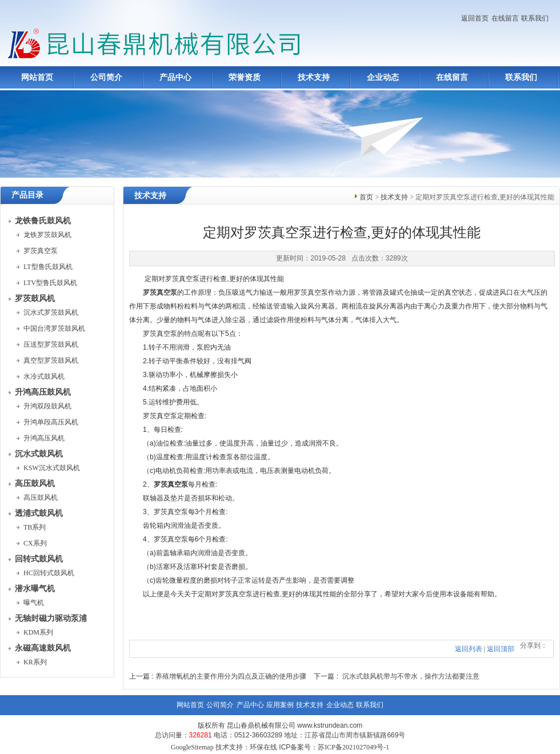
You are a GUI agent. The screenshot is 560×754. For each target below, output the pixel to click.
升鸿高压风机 (44, 438)
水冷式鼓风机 (44, 376)
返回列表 (469, 649)
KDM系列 (38, 632)
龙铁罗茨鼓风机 (47, 235)
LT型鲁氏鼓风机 (48, 267)
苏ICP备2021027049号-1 (353, 747)
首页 (366, 197)
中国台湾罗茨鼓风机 (54, 328)
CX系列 (35, 543)
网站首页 (37, 77)
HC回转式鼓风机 (49, 573)
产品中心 (175, 77)
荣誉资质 (245, 77)
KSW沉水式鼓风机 (52, 468)
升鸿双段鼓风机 (47, 406)
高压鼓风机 (41, 498)
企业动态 (383, 77)
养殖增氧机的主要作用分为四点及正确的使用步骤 (231, 676)
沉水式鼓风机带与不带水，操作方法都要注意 (411, 676)
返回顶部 (501, 649)
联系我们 (535, 18)
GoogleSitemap (192, 747)
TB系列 (35, 527)
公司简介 (106, 77)
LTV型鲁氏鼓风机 (50, 283)
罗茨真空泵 (41, 251)
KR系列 (35, 662)
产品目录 (27, 195)
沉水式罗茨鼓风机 (51, 312)
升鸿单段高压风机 (51, 422)
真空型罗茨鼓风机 (51, 360)
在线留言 (505, 18)
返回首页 (475, 18)
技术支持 (314, 77)
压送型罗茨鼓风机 (51, 344)
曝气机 (34, 603)
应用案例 (280, 705)
